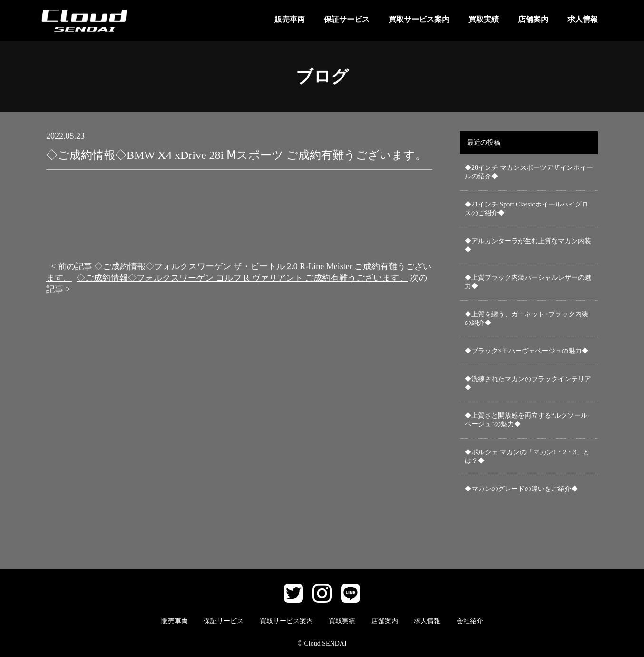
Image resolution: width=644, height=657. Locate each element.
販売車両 (290, 19)
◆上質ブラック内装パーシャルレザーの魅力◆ (528, 282)
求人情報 (583, 19)
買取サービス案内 (419, 19)
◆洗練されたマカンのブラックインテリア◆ (528, 383)
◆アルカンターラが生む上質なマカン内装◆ (528, 245)
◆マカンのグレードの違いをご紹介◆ (521, 489)
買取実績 (484, 19)
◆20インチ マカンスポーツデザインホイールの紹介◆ (529, 172)
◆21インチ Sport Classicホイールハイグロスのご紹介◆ (527, 209)
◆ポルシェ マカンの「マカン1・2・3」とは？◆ (527, 456)
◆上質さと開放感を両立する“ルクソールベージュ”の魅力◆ (526, 420)
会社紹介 (470, 621)
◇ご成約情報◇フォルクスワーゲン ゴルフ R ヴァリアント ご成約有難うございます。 (242, 278)
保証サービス (347, 19)
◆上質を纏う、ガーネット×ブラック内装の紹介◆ (527, 319)
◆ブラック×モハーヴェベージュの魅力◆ (527, 351)
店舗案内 (533, 19)
